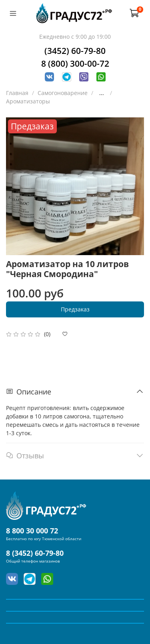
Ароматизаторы (28, 101)
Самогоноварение (63, 93)
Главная (17, 93)
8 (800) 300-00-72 (75, 63)
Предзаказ (75, 309)
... (102, 93)
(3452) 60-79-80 (75, 51)
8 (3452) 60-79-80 (35, 553)
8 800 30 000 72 (32, 531)
